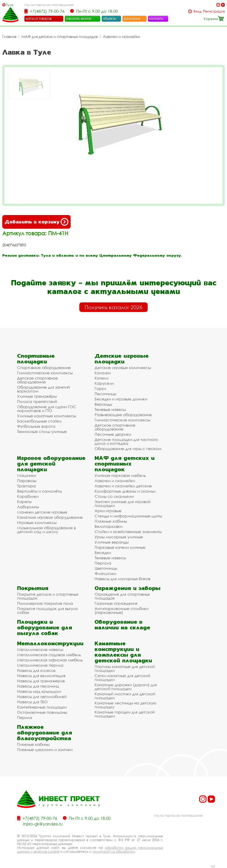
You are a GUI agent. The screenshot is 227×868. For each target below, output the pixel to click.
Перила (25, 717)
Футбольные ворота (36, 426)
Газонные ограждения (116, 603)
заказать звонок (79, 18)
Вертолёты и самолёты (39, 491)
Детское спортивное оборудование (37, 380)
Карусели (104, 383)
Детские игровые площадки (122, 359)
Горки (100, 388)
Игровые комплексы (37, 523)
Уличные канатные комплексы (46, 416)
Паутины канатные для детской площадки (125, 668)
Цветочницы (106, 568)
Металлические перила (40, 665)
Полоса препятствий (37, 401)
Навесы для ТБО (32, 702)
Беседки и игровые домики (121, 399)
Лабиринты (28, 507)
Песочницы (105, 394)
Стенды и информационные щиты (128, 516)
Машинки (27, 475)
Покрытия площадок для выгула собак (47, 610)
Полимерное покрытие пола (45, 603)
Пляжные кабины (111, 521)
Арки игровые (108, 511)
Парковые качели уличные (120, 547)
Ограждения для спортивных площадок (122, 596)
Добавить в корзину (36, 222)
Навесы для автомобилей (42, 697)
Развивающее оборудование (123, 415)
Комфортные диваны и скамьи (125, 491)
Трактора (26, 486)
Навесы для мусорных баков (123, 579)
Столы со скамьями (114, 496)
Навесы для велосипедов (41, 676)
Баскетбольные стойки (39, 421)
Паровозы (27, 481)
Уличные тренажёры (37, 396)
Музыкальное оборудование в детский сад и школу (46, 530)
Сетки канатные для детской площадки (122, 678)
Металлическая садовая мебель (49, 655)
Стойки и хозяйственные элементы (128, 532)
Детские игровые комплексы (123, 368)
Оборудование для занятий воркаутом (43, 389)
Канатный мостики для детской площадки (125, 696)
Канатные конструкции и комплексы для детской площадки (123, 652)
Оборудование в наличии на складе (122, 625)
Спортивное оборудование (44, 368)
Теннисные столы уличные (42, 431)
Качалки (103, 373)
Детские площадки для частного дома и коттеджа (126, 441)
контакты (156, 18)
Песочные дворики (113, 434)
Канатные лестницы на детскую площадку (125, 705)
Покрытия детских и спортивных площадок (48, 596)
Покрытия (33, 588)
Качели (101, 378)
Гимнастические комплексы (45, 373)
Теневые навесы (110, 409)
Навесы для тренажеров (41, 681)
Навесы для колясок (36, 670)
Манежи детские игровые (42, 512)
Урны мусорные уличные (119, 537)
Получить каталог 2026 (113, 307)
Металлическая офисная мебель (50, 660)
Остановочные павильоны (42, 712)
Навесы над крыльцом (39, 691)
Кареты (24, 502)
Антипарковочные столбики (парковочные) (121, 610)
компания (132, 18)
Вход (197, 11)
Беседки (103, 553)
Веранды (103, 404)
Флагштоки (105, 573)
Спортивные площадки (36, 359)
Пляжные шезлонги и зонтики (45, 750)
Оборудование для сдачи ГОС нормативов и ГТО (47, 409)
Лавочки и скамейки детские (123, 486)
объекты (109, 18)
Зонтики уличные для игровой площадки (123, 504)
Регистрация (214, 11)
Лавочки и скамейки (122, 37)
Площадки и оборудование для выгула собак (45, 627)
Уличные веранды (112, 542)
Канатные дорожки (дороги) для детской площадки (126, 687)
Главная (9, 37)
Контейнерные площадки (42, 707)
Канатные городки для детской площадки (125, 714)
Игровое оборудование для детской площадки (51, 464)
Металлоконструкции (50, 643)
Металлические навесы (40, 649)
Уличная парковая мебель (120, 475)
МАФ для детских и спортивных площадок (60, 37)
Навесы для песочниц (38, 686)
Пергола (103, 563)
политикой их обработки (114, 851)
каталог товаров (39, 18)
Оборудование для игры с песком (128, 449)
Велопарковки (108, 526)
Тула (10, 5)
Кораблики (28, 496)
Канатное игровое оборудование (50, 517)
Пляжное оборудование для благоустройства (45, 733)
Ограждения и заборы (128, 588)
